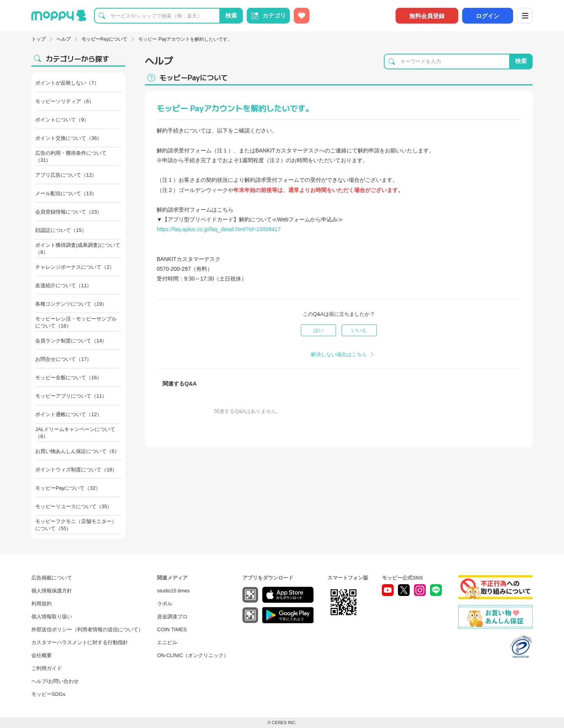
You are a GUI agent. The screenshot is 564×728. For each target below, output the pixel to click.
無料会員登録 (427, 16)
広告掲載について (52, 578)
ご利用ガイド (47, 668)
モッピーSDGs (48, 694)
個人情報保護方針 (52, 591)
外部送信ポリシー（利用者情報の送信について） (87, 629)
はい (318, 330)
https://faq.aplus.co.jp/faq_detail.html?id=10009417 (219, 229)
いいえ (359, 330)
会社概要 (42, 655)
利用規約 (42, 604)
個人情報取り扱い (52, 617)
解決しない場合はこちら (339, 354)
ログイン (488, 16)
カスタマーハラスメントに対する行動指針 (80, 642)
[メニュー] (525, 16)
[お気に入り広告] (302, 16)
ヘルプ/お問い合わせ (55, 681)
